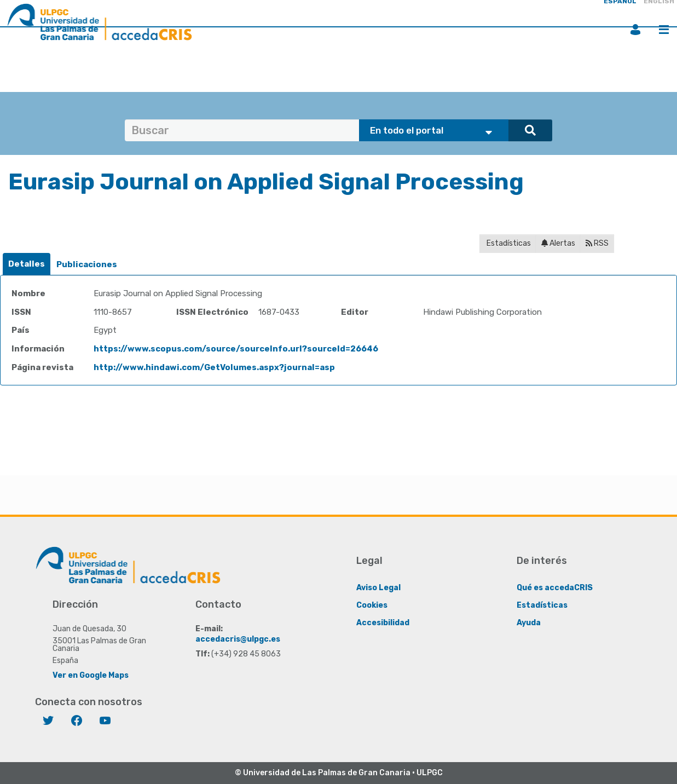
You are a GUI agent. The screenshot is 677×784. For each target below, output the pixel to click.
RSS (597, 243)
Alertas (558, 243)
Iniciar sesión (635, 30)
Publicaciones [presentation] (87, 264)
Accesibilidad (383, 623)
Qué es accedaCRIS (555, 588)
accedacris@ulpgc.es (238, 639)
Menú (664, 30)
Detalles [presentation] (27, 264)
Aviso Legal (378, 588)
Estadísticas (508, 243)
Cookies (372, 605)
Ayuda (529, 623)
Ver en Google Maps (91, 675)
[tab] (27, 264)
